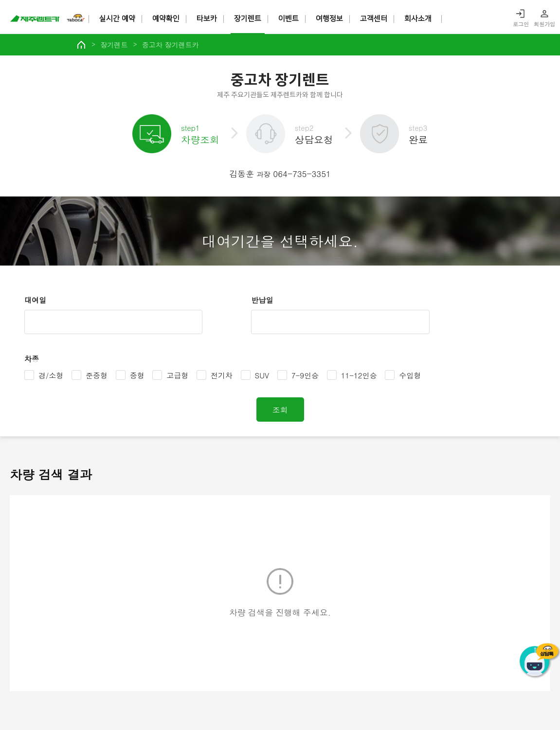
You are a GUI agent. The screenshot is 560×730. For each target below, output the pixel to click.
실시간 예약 (117, 19)
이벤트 (289, 19)
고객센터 (374, 19)
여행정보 (329, 19)
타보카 (207, 19)
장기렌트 (248, 19)
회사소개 (418, 19)
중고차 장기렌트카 (171, 45)
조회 (280, 409)
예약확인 (166, 19)
